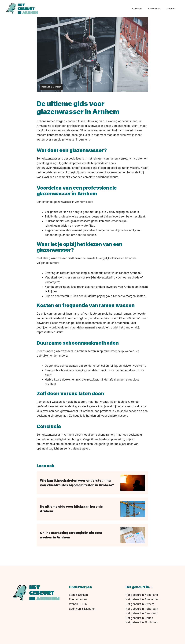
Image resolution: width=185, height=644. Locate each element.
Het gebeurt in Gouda (139, 618)
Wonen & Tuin (78, 604)
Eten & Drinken (78, 595)
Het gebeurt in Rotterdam (142, 609)
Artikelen (137, 9)
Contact (171, 9)
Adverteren (154, 9)
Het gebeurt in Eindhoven (142, 622)
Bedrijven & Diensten (82, 609)
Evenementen (78, 599)
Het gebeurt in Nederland (142, 595)
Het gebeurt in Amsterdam (142, 599)
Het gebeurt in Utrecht (140, 604)
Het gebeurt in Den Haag (141, 613)
